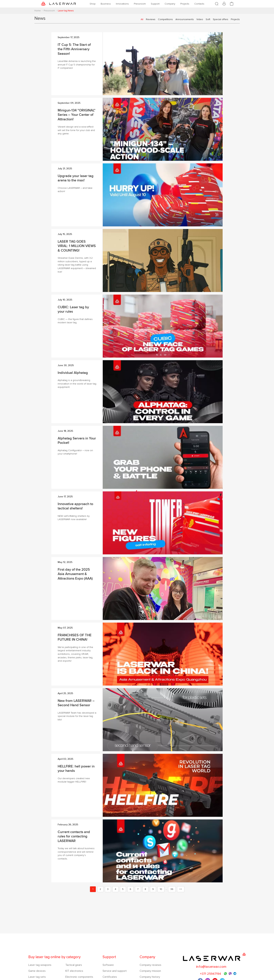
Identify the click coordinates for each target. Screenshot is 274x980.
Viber (230, 974)
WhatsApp (225, 974)
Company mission (150, 971)
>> (181, 889)
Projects (235, 19)
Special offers (221, 19)
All (142, 19)
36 (172, 889)
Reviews (151, 19)
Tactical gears (74, 965)
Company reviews (150, 965)
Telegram (235, 974)
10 (161, 889)
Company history (150, 977)
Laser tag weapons (40, 965)
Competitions (165, 19)
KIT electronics (74, 971)
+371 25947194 (211, 974)
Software (108, 965)
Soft (208, 19)
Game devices (37, 971)
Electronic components (79, 977)
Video (200, 19)
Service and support (115, 971)
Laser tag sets (37, 977)
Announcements (185, 19)
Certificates (110, 977)
